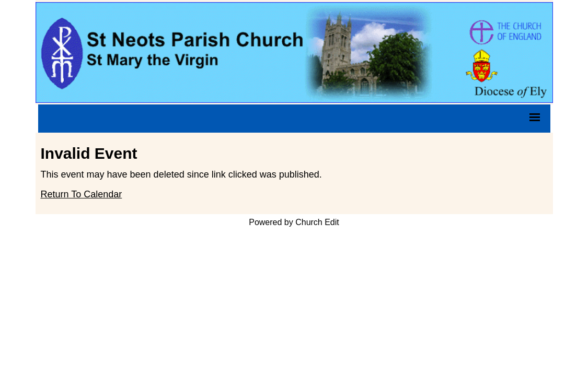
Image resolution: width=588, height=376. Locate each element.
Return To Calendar (82, 194)
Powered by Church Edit (294, 222)
